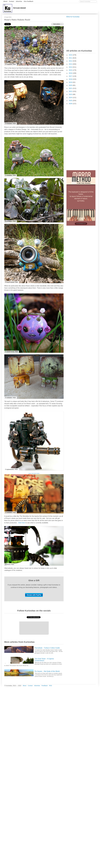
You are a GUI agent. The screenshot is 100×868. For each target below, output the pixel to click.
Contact (12, 1)
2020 (71, 85)
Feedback (44, 686)
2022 (71, 91)
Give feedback (29, 1)
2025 (71, 101)
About (5, 1)
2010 (71, 55)
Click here (22, 523)
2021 (71, 88)
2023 (71, 94)
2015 (71, 70)
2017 (71, 76)
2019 (71, 82)
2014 (71, 67)
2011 (71, 58)
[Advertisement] (62, 8)
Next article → (57, 24)
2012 (71, 61)
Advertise (19, 1)
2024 (71, 98)
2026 (71, 104)
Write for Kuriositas (73, 17)
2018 (71, 79)
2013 (71, 64)
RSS (51, 686)
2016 (71, 73)
